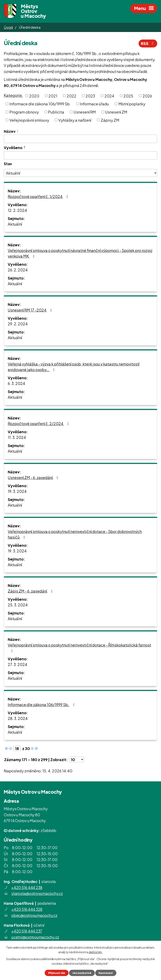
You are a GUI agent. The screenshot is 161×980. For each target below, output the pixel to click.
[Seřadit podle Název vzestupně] (18, 130)
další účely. (96, 952)
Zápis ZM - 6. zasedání (31, 591)
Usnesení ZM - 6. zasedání (34, 477)
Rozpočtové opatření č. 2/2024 (39, 424)
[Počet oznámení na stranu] (77, 760)
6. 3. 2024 (16, 383)
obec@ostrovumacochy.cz (34, 915)
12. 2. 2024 (17, 210)
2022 (71, 96)
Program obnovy (24, 112)
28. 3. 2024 (18, 718)
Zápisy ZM (110, 120)
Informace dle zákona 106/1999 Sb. (40, 104)
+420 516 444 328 (27, 909)
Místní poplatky (132, 104)
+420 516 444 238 (27, 887)
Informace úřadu (94, 104)
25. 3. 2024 (18, 605)
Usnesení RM (85, 112)
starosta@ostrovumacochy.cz (37, 893)
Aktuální (15, 224)
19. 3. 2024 (17, 491)
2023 (90, 96)
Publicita (56, 112)
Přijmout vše (57, 973)
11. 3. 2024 (17, 437)
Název (10, 131)
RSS (148, 43)
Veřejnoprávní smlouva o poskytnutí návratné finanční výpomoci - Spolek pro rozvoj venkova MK (80, 253)
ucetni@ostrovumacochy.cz (35, 937)
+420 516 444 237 (27, 931)
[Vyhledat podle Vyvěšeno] (80, 156)
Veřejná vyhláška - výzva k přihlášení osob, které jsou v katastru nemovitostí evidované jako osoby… (74, 367)
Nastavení (106, 973)
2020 (34, 96)
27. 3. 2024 (18, 664)
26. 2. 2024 (18, 270)
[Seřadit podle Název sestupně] (18, 132)
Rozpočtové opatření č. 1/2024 (39, 196)
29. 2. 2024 (18, 324)
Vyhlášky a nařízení (75, 120)
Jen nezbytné (82, 973)
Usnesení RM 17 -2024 (31, 310)
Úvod (8, 27)
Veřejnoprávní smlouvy (29, 120)
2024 (109, 96)
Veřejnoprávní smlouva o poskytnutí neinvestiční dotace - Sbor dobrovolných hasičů (75, 534)
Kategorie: (13, 95)
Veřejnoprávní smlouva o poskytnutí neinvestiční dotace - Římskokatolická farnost (79, 648)
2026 (147, 96)
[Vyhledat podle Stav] (80, 173)
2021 (53, 96)
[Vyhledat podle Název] (80, 139)
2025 (128, 96)
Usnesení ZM (116, 112)
